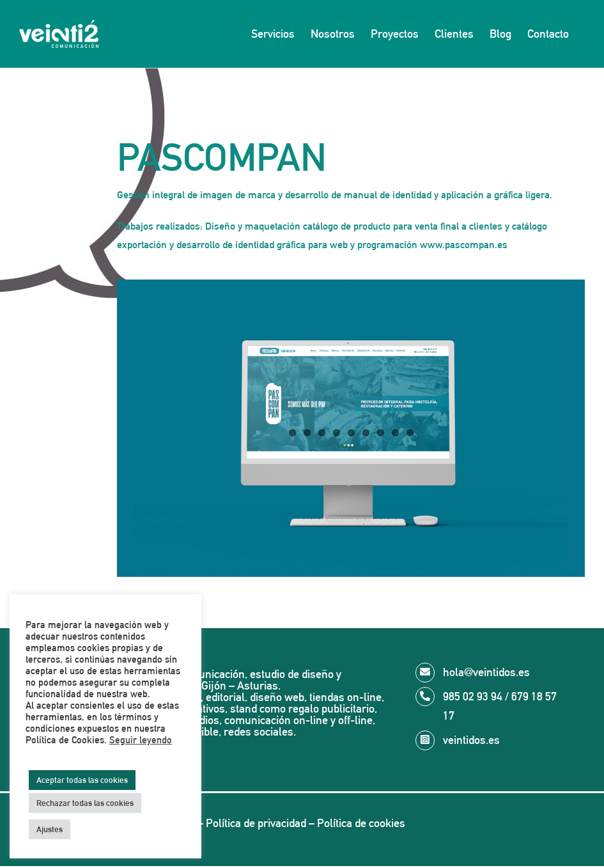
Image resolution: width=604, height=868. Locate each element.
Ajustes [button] (50, 829)
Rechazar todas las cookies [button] (85, 803)
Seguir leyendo (141, 740)
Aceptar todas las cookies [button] (82, 780)
